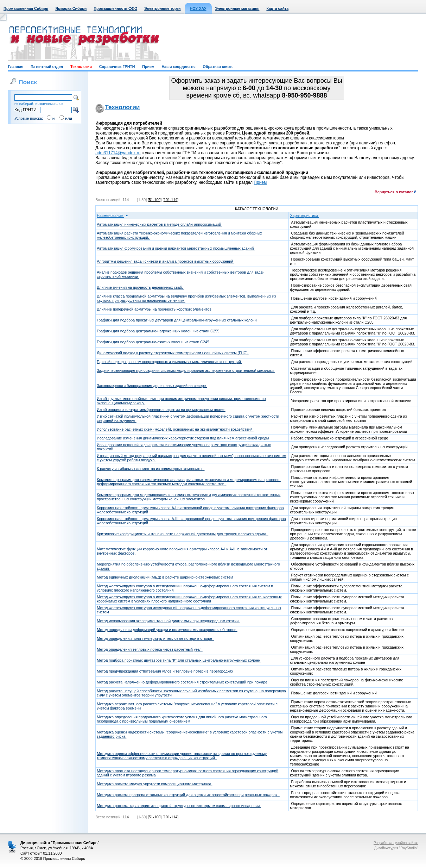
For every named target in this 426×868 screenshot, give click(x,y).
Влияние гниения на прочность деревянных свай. (140, 287)
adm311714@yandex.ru (118, 153)
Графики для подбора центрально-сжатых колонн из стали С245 (154, 342)
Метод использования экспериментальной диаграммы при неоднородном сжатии (168, 621)
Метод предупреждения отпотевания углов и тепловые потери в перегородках (166, 671)
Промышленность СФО (115, 8)
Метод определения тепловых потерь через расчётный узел (150, 649)
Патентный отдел (47, 67)
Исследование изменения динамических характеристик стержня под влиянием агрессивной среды (183, 438)
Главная (16, 67)
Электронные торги (162, 8)
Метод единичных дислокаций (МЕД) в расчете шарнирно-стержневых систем (165, 577)
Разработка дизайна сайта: (396, 843)
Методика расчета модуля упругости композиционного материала (154, 784)
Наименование (113, 216)
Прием (148, 67)
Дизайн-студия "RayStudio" (396, 848)
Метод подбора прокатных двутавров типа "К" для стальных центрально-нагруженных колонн (179, 660)
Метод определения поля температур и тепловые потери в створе (155, 638)
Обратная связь (218, 67)
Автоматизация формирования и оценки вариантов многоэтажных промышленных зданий (176, 248)
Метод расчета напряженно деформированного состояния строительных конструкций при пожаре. (183, 682)
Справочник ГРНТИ (117, 67)
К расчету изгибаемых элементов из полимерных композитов (151, 469)
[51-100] (155, 200)
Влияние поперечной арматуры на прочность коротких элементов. (155, 309)
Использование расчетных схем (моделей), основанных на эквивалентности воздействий (175, 429)
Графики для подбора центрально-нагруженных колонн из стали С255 (158, 331)
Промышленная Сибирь (26, 8)
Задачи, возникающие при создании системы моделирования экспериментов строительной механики (186, 370)
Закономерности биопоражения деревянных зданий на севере (152, 386)
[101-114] (170, 200)
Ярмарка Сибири (71, 8)
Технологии (81, 67)
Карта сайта (277, 8)
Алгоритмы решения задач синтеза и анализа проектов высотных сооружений (166, 261)
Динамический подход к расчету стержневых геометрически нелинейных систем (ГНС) (173, 353)
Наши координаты (178, 67)
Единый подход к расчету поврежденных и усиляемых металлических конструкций (169, 362)
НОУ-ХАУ (198, 8)
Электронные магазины (237, 8)
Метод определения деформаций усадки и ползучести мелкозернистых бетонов (167, 630)
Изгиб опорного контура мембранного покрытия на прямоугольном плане (161, 410)
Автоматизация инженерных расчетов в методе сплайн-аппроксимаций (159, 224)
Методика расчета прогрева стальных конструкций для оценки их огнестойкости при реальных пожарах (188, 795)
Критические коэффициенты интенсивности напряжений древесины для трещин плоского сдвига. (183, 534)
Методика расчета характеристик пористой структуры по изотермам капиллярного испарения (179, 806)
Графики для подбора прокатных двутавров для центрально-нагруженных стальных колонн (177, 320)
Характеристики (307, 216)
